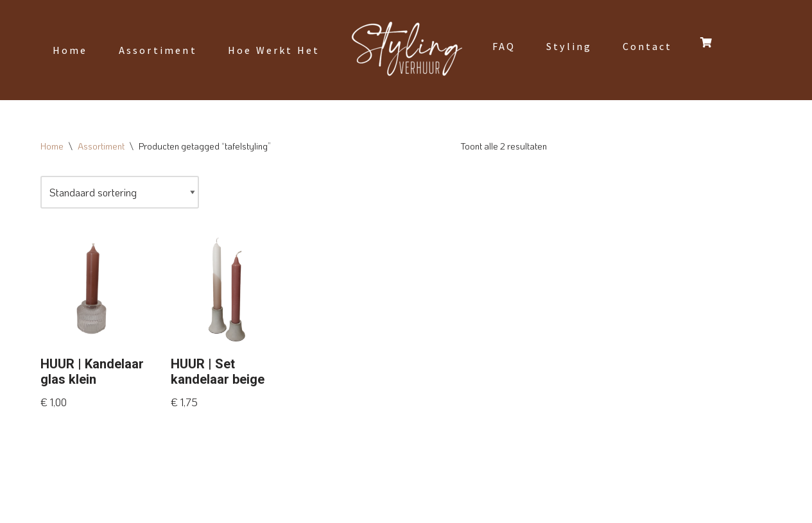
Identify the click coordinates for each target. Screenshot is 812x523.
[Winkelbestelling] (120, 192)
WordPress (196, 507)
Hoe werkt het (274, 50)
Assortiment (158, 50)
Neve (52, 507)
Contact (647, 47)
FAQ (504, 47)
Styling (569, 47)
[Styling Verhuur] (406, 50)
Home (70, 50)
